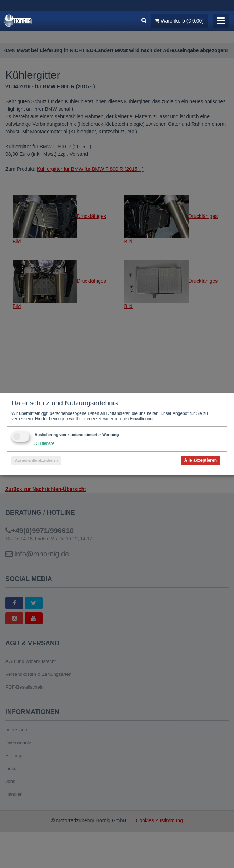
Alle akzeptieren (201, 460)
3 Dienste (44, 443)
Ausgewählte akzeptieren (36, 460)
